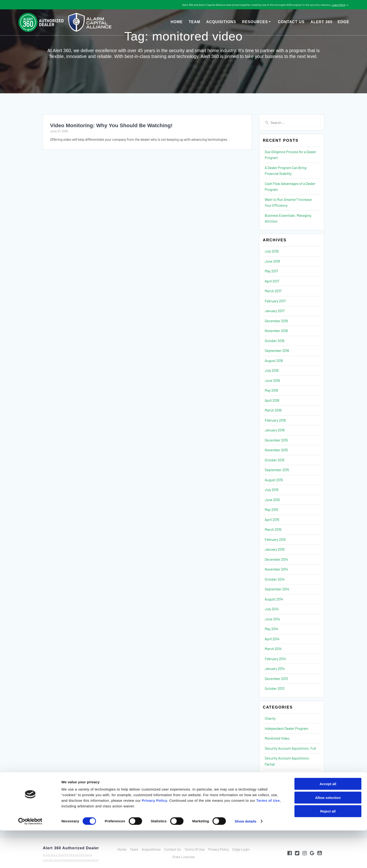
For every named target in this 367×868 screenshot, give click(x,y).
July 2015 (272, 490)
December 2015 (276, 440)
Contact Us (291, 22)
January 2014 (275, 669)
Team (194, 22)
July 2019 (272, 251)
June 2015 (272, 500)
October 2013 (275, 688)
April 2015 (272, 520)
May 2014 (272, 629)
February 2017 (275, 301)
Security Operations (280, 784)
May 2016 (271, 390)
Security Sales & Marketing (285, 794)
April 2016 (272, 400)
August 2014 (274, 599)
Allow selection (328, 835)
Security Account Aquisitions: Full (290, 748)
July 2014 (272, 609)
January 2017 (275, 311)
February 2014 (275, 659)
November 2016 (276, 331)
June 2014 (272, 619)
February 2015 (275, 539)
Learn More (338, 5)
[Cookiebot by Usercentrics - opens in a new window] (30, 859)
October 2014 (275, 579)
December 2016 (276, 321)
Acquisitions (221, 22)
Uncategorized (276, 804)
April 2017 (272, 281)
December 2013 (276, 679)
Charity (270, 718)
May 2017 (271, 271)
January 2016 (275, 430)
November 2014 (276, 569)
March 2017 (273, 291)
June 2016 (272, 380)
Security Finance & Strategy (286, 774)
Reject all (328, 849)
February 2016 (275, 420)
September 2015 (277, 470)
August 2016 (274, 361)
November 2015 (276, 450)
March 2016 (273, 410)
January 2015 (275, 549)
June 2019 (272, 261)
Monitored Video (277, 738)
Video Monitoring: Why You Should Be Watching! (111, 125)
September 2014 (277, 589)
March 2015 (273, 529)
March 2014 (273, 649)
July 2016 (272, 370)
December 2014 (276, 559)
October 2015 (275, 460)
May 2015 (271, 510)
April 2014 (272, 639)
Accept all (328, 821)
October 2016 (275, 341)
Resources (255, 22)
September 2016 (277, 351)
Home (177, 22)
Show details (246, 859)
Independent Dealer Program (286, 728)
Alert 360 (330, 22)
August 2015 (274, 480)
